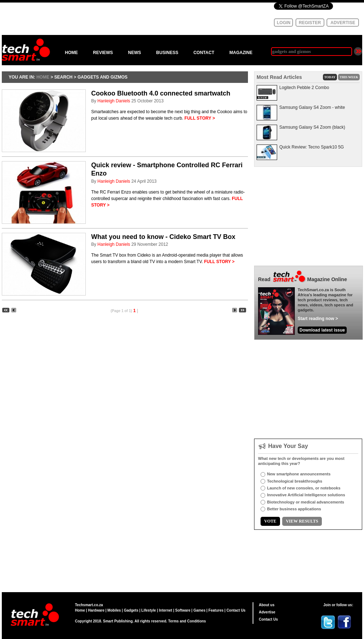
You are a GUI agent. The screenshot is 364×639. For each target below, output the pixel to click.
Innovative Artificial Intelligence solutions (306, 495)
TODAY (330, 77)
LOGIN (284, 23)
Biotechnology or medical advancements (306, 502)
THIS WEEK (349, 77)
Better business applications (294, 509)
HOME (71, 53)
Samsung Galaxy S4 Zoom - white (312, 107)
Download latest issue (322, 330)
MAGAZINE (241, 53)
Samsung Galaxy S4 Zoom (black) (312, 127)
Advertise (267, 612)
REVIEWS (103, 53)
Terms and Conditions (187, 621)
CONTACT (204, 53)
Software (183, 610)
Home (80, 610)
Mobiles (114, 610)
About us (267, 605)
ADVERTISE (343, 23)
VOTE (270, 521)
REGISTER (310, 23)
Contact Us (236, 610)
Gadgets (131, 610)
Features (216, 610)
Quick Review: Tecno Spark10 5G (312, 147)
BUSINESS (167, 53)
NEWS (134, 53)
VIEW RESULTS (302, 521)
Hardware (96, 610)
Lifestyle (149, 610)
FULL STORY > (200, 118)
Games (199, 610)
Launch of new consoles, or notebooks (304, 488)
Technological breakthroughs (295, 481)
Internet (166, 610)
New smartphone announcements (299, 474)
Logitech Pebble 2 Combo (304, 88)
